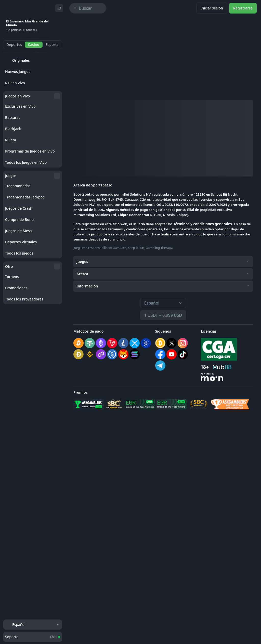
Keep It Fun (136, 248)
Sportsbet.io (84, 194)
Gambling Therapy (159, 248)
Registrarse (243, 8)
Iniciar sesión (212, 8)
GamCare (120, 248)
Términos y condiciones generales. (204, 224)
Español (163, 303)
